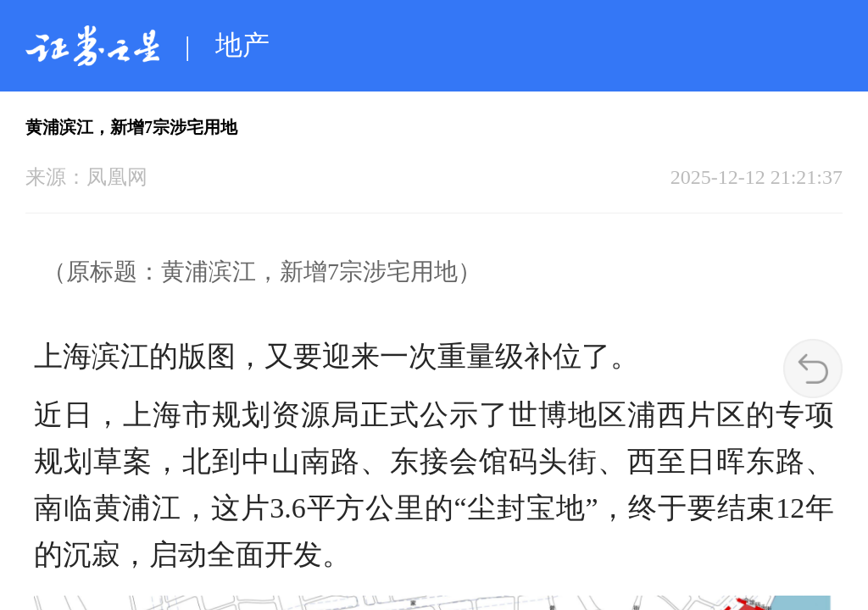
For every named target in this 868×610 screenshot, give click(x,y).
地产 (242, 45)
